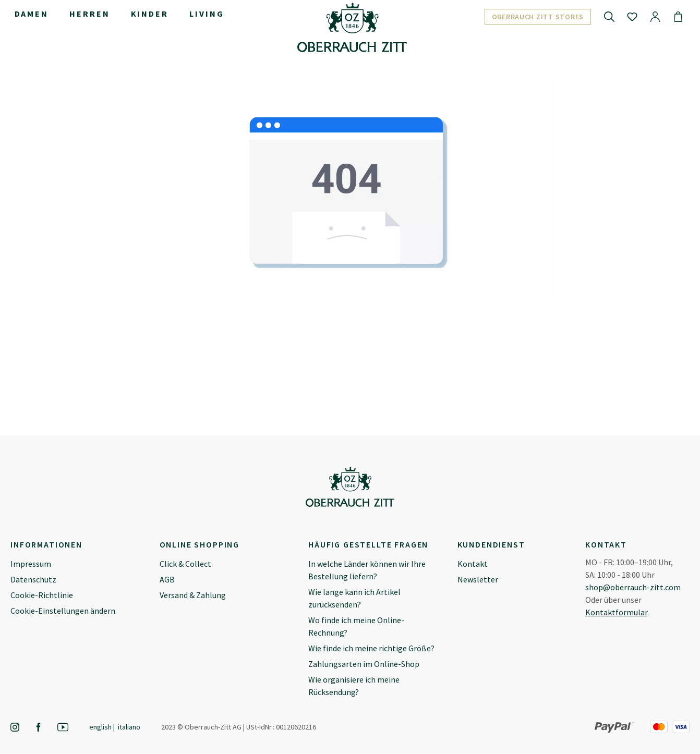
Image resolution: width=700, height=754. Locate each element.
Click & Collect (185, 564)
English (100, 727)
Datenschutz (33, 579)
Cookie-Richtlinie (42, 595)
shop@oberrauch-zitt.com (633, 587)
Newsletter (478, 579)
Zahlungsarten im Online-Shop (364, 664)
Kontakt (473, 564)
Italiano (129, 727)
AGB (167, 579)
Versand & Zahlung (193, 595)
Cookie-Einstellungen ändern (63, 611)
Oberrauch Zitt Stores (538, 17)
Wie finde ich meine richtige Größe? (371, 648)
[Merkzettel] (632, 16)
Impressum (31, 564)
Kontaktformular (616, 612)
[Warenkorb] (678, 16)
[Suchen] (609, 16)
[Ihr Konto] (655, 16)
